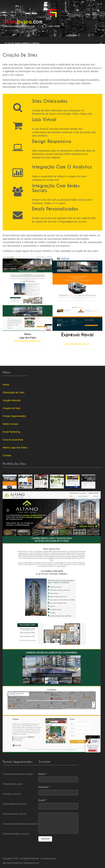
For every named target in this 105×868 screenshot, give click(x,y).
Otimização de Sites (14, 392)
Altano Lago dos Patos (15, 448)
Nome (58, 777)
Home (6, 385)
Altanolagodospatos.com (28, 341)
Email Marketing (11, 432)
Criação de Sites (12, 408)
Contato (7, 455)
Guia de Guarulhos (13, 440)
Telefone (58, 790)
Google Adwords (12, 400)
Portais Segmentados (14, 416)
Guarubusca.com (49, 859)
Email (58, 804)
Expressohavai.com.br (77, 344)
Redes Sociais (10, 424)
